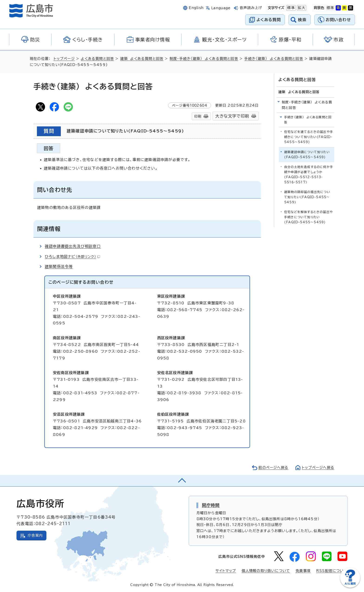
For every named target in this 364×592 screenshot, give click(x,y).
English (196, 8)
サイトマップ (226, 571)
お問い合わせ (338, 20)
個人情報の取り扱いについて (266, 571)
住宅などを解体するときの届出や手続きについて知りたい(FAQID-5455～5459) (309, 217)
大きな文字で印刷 (232, 116)
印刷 (198, 116)
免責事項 (303, 571)
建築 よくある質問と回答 (142, 59)
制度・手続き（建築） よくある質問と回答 (204, 59)
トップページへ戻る (318, 468)
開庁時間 (211, 505)
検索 (302, 20)
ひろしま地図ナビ (72, 257)
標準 (290, 8)
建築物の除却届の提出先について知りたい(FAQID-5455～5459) (307, 197)
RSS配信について (332, 571)
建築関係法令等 (59, 266)
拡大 (301, 8)
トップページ (64, 59)
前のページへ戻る (273, 468)
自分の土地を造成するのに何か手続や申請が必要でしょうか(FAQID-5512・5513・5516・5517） (309, 175)
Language (221, 8)
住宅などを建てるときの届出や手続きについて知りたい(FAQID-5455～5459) (309, 137)
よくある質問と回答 (97, 59)
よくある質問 (269, 20)
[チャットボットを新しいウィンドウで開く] (350, 587)
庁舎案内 (35, 535)
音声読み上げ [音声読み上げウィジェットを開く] (251, 8)
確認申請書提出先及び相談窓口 (73, 246)
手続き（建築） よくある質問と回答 (274, 59)
